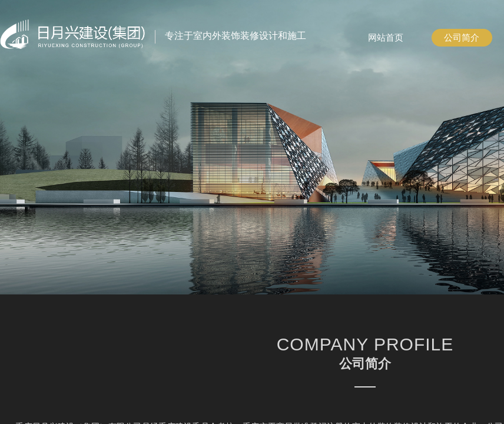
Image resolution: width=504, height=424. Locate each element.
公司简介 (462, 38)
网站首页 (386, 38)
